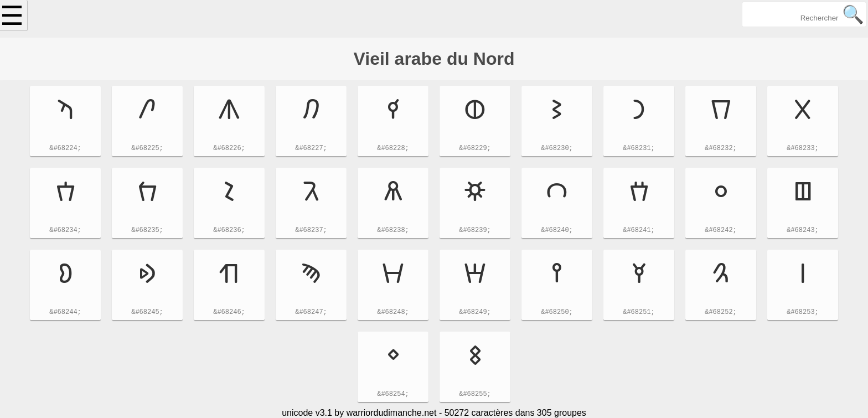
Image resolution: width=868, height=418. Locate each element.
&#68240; (557, 231)
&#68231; (639, 149)
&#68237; (311, 231)
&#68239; (475, 231)
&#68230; (557, 149)
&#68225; (147, 149)
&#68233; (803, 149)
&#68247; (311, 313)
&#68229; (475, 149)
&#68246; (229, 313)
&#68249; (475, 313)
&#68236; (229, 231)
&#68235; (147, 231)
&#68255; (475, 395)
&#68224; (65, 149)
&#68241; (639, 231)
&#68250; (557, 313)
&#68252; (721, 313)
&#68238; (393, 231)
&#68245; (147, 313)
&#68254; (393, 395)
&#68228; (393, 149)
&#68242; (721, 231)
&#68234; (65, 231)
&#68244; (65, 313)
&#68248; (393, 313)
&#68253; (803, 313)
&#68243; (803, 231)
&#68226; (229, 149)
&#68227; (311, 149)
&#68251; (639, 313)
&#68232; (721, 149)
